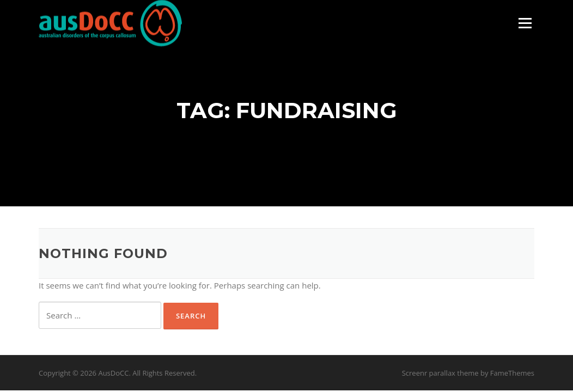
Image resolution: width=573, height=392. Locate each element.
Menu (525, 23)
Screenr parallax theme (440, 373)
